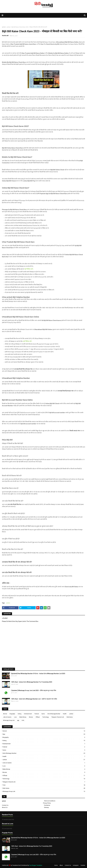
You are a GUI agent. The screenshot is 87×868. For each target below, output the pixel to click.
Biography (12, 714)
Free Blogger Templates (36, 865)
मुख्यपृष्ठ (4, 27)
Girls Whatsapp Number (54, 714)
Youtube (83, 865)
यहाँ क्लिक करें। (29, 269)
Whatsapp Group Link (9, 720)
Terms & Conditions (50, 801)
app (18, 720)
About (61, 865)
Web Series (70, 717)
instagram (76, 865)
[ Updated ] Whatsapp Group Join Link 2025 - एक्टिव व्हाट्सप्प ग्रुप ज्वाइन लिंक (34, 690)
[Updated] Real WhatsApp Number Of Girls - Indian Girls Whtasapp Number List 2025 (38, 674)
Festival (37, 714)
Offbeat (38, 717)
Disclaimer (47, 805)
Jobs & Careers (7, 717)
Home (56, 865)
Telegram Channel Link (58, 717)
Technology (46, 717)
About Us (5, 807)
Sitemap (46, 807)
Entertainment (28, 714)
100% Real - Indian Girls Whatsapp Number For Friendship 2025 (32, 682)
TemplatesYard (16, 865)
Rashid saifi (5, 36)
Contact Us (5, 805)
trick (23, 720)
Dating (20, 714)
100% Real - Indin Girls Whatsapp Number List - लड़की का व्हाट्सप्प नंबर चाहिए (34, 699)
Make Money (23, 717)
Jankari (8, 27)
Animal (5, 714)
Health (65, 714)
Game (43, 714)
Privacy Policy (47, 803)
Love (15, 717)
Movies (31, 717)
